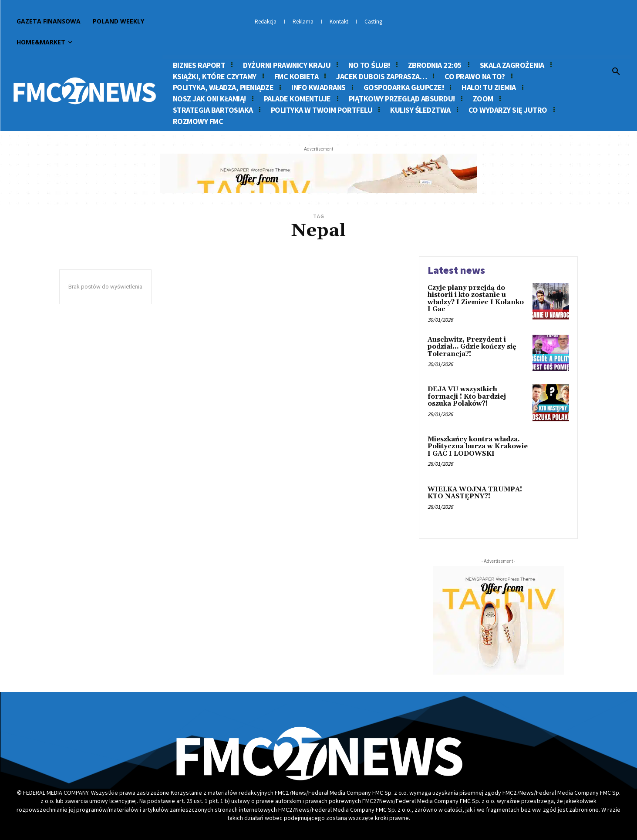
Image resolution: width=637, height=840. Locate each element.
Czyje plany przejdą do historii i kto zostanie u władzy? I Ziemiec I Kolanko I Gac (476, 299)
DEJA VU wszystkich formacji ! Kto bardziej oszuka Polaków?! (467, 396)
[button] (616, 72)
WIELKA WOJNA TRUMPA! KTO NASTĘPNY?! (475, 493)
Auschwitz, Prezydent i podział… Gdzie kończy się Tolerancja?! (472, 347)
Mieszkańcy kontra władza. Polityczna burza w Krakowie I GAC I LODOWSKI (478, 447)
